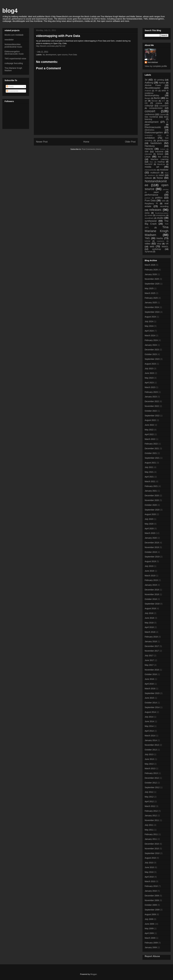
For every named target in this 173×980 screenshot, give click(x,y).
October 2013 (151, 750)
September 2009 (152, 910)
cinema (159, 103)
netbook (148, 178)
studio (160, 218)
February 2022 (151, 444)
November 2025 (152, 279)
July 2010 (149, 863)
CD (146, 103)
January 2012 (151, 816)
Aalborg (149, 83)
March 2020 (150, 533)
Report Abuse (152, 956)
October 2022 (151, 411)
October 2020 (151, 505)
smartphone (161, 215)
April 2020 (149, 529)
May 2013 (149, 764)
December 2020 (152, 496)
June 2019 (149, 571)
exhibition (150, 138)
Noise (160, 178)
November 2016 (152, 670)
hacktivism (156, 143)
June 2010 (149, 867)
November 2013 (152, 745)
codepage (149, 106)
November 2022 (152, 406)
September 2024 (152, 312)
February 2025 (151, 298)
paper (156, 192)
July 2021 (149, 467)
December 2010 (152, 844)
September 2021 (152, 458)
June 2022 (149, 425)
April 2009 (149, 933)
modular (164, 170)
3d (44, 55)
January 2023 (151, 397)
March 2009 (150, 938)
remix (147, 213)
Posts (10, 87)
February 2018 (151, 637)
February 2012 (151, 811)
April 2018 (149, 627)
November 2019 (152, 547)
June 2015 (149, 698)
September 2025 (152, 284)
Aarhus (162, 83)
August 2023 (150, 364)
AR (156, 91)
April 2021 (149, 477)
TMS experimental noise (15, 59)
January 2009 (151, 947)
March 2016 (150, 689)
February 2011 (151, 834)
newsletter (9, 40)
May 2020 (149, 524)
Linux (148, 157)
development (51, 55)
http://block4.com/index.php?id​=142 (51, 46)
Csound (162, 115)
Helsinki (149, 149)
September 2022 (152, 416)
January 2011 (151, 839)
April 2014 (149, 731)
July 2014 (149, 717)
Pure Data (73, 55)
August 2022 (150, 420)
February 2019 (151, 580)
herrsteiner (153, 62)
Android (148, 91)
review (150, 215)
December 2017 (152, 646)
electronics (149, 130)
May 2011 (149, 830)
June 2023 (149, 373)
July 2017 (149, 656)
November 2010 (152, 849)
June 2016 (149, 679)
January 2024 (151, 345)
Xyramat (148, 252)
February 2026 (151, 270)
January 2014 (151, 740)
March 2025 (150, 293)
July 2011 (149, 825)
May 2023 (149, 378)
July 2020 (149, 519)
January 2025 (151, 303)
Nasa (167, 173)
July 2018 (149, 613)
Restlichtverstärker (162, 213)
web (152, 246)
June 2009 (149, 924)
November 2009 (152, 900)
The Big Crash (157, 222)
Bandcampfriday (152, 95)
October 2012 (151, 783)
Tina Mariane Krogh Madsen (157, 231)
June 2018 (149, 618)
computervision (156, 108)
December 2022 (152, 401)
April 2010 (149, 877)
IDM (147, 152)
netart (161, 175)
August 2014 (150, 712)
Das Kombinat (151, 117)
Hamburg (150, 146)
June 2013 (149, 759)
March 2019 (150, 576)
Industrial (159, 152)
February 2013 (151, 773)
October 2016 (151, 674)
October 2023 (151, 354)
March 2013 (150, 768)
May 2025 (149, 288)
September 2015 (152, 693)
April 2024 (149, 331)
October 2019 (151, 552)
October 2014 (151, 703)
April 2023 (149, 383)
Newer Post (42, 142)
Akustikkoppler (152, 88)
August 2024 (150, 317)
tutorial (147, 241)
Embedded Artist (153, 135)
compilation (164, 106)
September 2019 (152, 557)
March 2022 (150, 439)
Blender (155, 101)
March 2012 (150, 806)
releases (155, 210)
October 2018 (151, 599)
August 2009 (150, 914)
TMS (147, 238)
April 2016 (149, 684)
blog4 (10, 11)
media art (152, 167)
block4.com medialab (14, 35)
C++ (164, 101)
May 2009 (149, 928)
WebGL (165, 247)
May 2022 (149, 430)
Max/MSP (149, 164)
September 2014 (152, 707)
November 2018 (152, 594)
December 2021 (152, 448)
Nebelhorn (151, 175)
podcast (147, 198)
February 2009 (151, 943)
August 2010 (150, 858)
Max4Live (161, 164)
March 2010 (150, 881)
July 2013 (149, 754)
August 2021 (150, 463)
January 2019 (151, 585)
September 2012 (152, 787)
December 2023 (152, 350)
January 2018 (151, 641)
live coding (163, 157)
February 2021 (151, 486)
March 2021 (150, 481)
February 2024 (151, 340)
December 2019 (152, 543)
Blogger (94, 974)
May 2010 (149, 872)
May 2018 (149, 623)
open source (62, 55)
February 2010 (151, 886)
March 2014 (150, 736)
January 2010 (151, 891)
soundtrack (149, 218)
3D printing (159, 80)
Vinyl (159, 244)
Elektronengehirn (154, 133)
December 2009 (152, 896)
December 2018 (152, 590)
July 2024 (149, 321)
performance (151, 195)
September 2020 (152, 510)
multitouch (155, 173)
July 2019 (149, 566)
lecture (160, 154)
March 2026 (150, 265)
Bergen (148, 98)
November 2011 (152, 820)
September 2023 (152, 359)
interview (148, 154)
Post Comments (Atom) (91, 149)
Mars (151, 162)
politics (159, 198)
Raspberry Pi (151, 203)
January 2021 (151, 491)
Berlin (157, 98)
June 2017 (149, 660)
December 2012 (152, 778)
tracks (160, 238)
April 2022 (149, 434)
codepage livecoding (14, 63)
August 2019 (150, 561)
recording (164, 206)
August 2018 (150, 608)
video (148, 244)
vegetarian (161, 241)
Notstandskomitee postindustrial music (13, 46)
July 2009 (149, 919)
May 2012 (149, 797)
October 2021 (151, 453)
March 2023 (150, 387)
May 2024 (149, 326)
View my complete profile (156, 66)
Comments (12, 91)
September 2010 (152, 853)
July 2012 (149, 792)
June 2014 (149, 721)
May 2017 (149, 665)
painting (166, 189)
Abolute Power (153, 85)
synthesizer (151, 221)
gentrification (163, 140)
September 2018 (152, 604)
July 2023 (149, 369)
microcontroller (151, 170)
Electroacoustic (153, 127)
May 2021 (149, 472)
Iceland (163, 149)
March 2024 (150, 336)
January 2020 (151, 538)
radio (164, 201)
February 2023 (151, 392)
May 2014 (149, 726)
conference (150, 114)
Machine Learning (160, 159)
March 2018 (150, 632)
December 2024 (152, 307)
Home (86, 142)
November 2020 (152, 500)
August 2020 (150, 514)
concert (150, 111)
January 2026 (151, 274)
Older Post (130, 142)
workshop (157, 249)
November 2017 (152, 651)
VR (167, 244)
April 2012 (149, 801)
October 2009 (151, 905)
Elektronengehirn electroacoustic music (14, 53)
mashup (161, 162)
